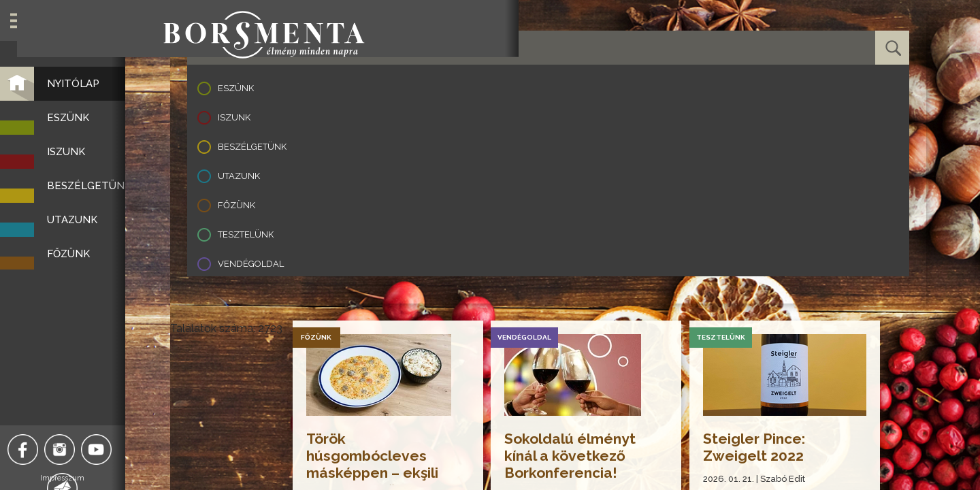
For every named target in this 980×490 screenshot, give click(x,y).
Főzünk (236, 205)
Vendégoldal (251, 264)
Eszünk (236, 88)
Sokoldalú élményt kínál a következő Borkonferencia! (573, 456)
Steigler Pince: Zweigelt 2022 (757, 447)
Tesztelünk (246, 234)
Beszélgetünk (252, 147)
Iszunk (234, 117)
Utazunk (239, 176)
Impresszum (85, 478)
